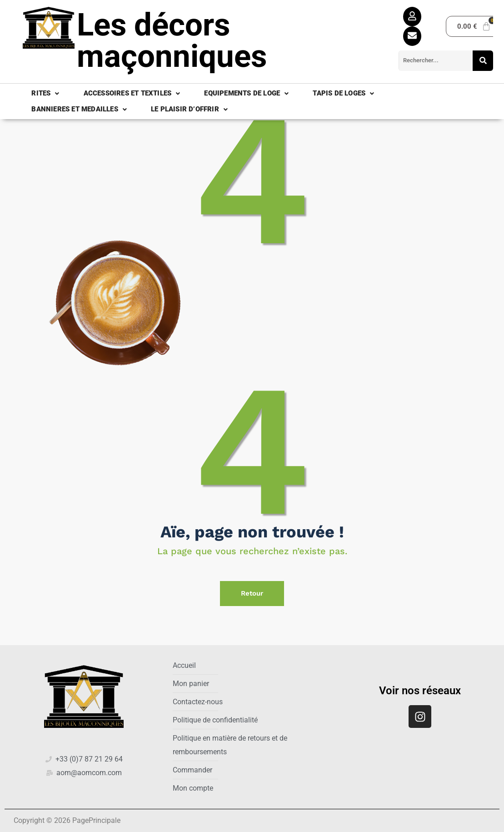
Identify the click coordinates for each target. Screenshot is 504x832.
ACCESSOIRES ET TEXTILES (132, 93)
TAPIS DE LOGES (343, 93)
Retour (252, 593)
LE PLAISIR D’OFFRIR (189, 109)
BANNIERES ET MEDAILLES (79, 109)
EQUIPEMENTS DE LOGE (246, 93)
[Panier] (474, 26)
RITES (45, 93)
